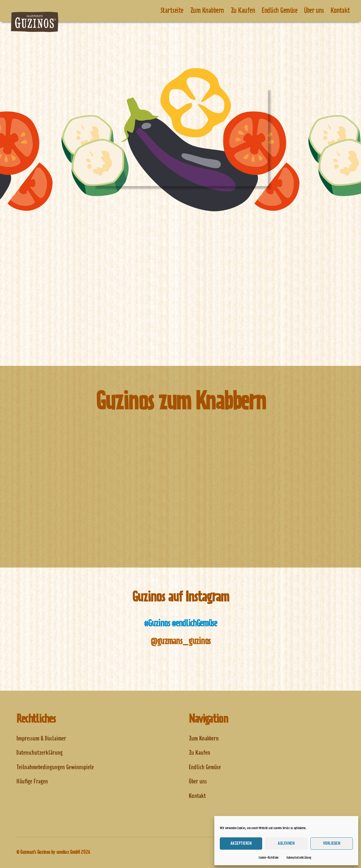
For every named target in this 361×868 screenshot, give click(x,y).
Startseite (172, 11)
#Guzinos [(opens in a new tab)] (157, 624)
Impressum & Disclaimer (41, 739)
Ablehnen (286, 844)
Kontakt (340, 11)
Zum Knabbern (207, 11)
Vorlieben (332, 844)
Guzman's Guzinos (35, 852)
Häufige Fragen (32, 782)
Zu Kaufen (243, 11)
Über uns (314, 11)
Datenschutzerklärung (299, 858)
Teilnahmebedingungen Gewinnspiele (55, 767)
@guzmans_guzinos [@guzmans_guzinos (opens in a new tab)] (180, 641)
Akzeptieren (241, 844)
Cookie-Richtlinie (268, 858)
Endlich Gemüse (279, 11)
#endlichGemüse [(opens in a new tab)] (194, 624)
